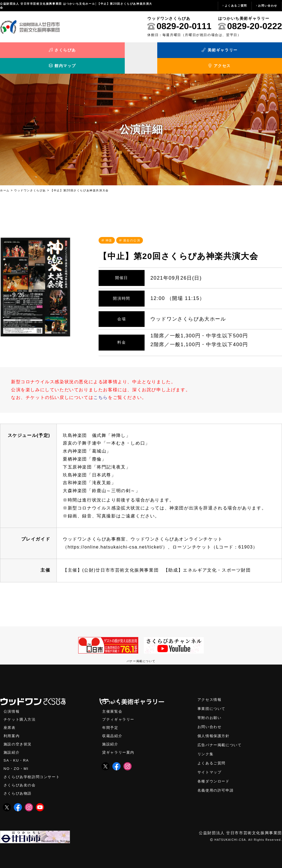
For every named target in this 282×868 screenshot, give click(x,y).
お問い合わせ (268, 6)
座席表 (10, 717)
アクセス (247, 52)
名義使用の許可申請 (217, 782)
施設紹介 (12, 743)
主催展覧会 (113, 700)
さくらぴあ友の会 (21, 777)
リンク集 (206, 745)
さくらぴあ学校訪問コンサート (34, 768)
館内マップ (176, 52)
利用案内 (12, 726)
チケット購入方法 (21, 709)
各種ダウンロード (215, 773)
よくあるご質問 (236, 6)
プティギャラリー (119, 709)
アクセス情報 (210, 689)
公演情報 (12, 700)
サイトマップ (210, 763)
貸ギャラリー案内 (119, 743)
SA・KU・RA (17, 751)
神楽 (109, 229)
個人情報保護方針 (215, 726)
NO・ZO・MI (17, 760)
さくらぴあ (35, 52)
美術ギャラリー (106, 52)
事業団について (212, 698)
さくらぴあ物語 (19, 785)
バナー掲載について (141, 650)
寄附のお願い (210, 707)
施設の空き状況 (19, 734)
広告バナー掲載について (221, 735)
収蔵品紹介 (113, 726)
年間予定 (111, 717)
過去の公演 (134, 229)
